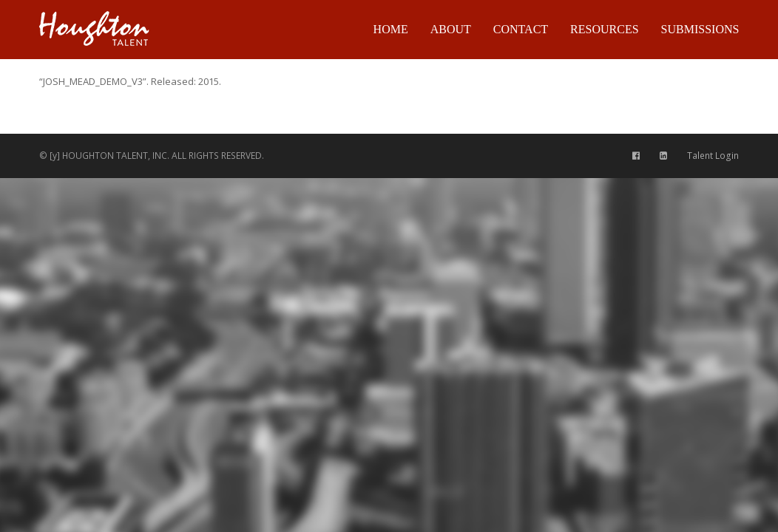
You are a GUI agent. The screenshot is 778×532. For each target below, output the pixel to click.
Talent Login (713, 156)
